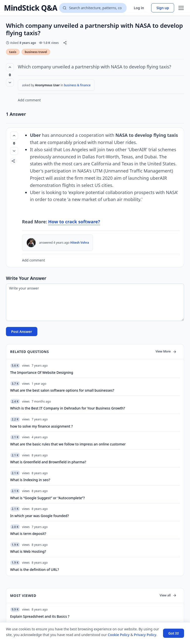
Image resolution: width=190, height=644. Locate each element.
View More (166, 351)
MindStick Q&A (31, 8)
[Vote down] (10, 83)
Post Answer (22, 332)
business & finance (77, 85)
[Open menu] (181, 8)
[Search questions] (93, 8)
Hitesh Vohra (80, 243)
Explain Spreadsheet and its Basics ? (40, 616)
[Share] (65, 43)
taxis (13, 52)
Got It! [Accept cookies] (174, 633)
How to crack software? (74, 222)
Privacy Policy (145, 635)
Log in (139, 8)
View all (168, 595)
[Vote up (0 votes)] (10, 67)
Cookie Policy (119, 635)
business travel (36, 52)
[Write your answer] (95, 302)
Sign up (163, 8)
